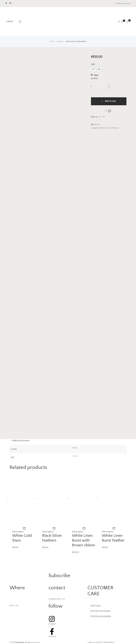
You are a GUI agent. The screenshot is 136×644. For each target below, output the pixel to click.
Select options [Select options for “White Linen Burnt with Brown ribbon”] (78, 532)
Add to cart (110, 101)
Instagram (52, 624)
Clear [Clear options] (96, 75)
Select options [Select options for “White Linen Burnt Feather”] (108, 532)
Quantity (94, 78)
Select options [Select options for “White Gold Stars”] (18, 532)
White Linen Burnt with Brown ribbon (84, 540)
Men (102, 128)
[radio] (94, 70)
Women (115, 128)
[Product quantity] (96, 87)
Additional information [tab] (21, 441)
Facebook (52, 636)
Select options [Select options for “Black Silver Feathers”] (48, 532)
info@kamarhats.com (123, 3)
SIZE (93, 64)
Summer (108, 128)
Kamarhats (20, 642)
